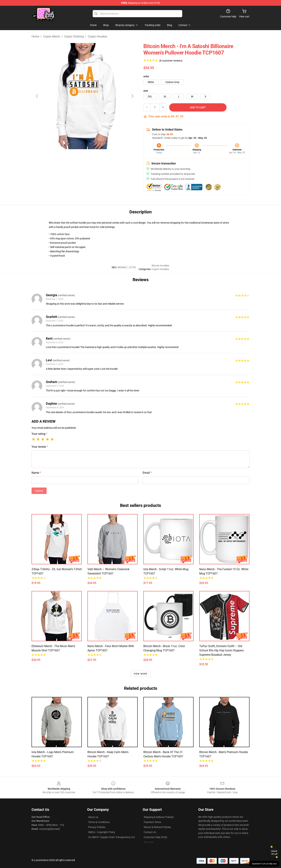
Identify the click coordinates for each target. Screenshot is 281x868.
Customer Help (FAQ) (155, 837)
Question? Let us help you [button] (264, 864)
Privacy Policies (97, 827)
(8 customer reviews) (171, 61)
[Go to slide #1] (75, 157)
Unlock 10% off (274, 852)
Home (35, 36)
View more (141, 674)
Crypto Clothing (74, 36)
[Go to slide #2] (94, 157)
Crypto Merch (52, 36)
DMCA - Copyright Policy (102, 832)
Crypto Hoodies (97, 36)
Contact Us (150, 832)
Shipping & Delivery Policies (159, 817)
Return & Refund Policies (157, 827)
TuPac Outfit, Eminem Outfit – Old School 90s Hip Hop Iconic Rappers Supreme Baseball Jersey (222, 650)
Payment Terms (152, 822)
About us (93, 817)
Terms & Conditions (99, 822)
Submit (39, 491)
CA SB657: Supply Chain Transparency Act (112, 837)
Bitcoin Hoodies (160, 266)
